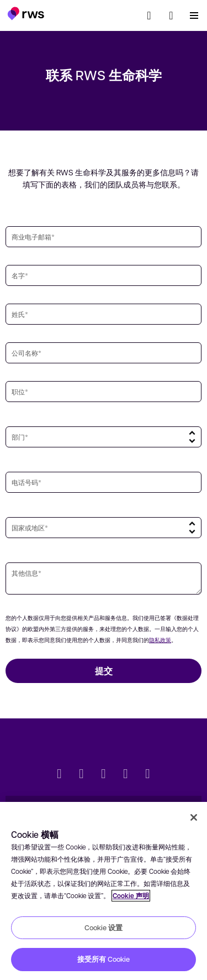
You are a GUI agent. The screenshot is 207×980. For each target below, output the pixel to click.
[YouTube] (126, 775)
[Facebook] (104, 775)
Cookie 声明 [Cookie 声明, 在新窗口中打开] (131, 896)
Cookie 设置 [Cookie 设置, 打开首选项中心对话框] (104, 927)
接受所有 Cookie (104, 959)
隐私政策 (160, 640)
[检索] (149, 15)
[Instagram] (148, 775)
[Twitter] (60, 775)
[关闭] (194, 817)
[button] (26, 13)
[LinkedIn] (82, 775)
